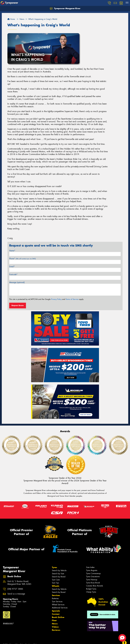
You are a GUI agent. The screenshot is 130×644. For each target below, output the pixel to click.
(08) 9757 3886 (15, 589)
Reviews (56, 630)
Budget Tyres (91, 589)
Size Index (90, 567)
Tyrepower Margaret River (65, 9)
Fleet (54, 620)
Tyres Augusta (92, 570)
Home (11, 19)
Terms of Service (72, 299)
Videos (55, 627)
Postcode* (13, 274)
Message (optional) (17, 282)
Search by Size (58, 574)
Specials (56, 611)
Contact (56, 614)
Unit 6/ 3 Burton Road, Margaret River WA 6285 (19, 583)
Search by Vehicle (59, 570)
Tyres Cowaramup (93, 573)
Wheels (56, 586)
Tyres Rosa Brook (93, 583)
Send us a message (16, 594)
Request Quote (18, 305)
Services (56, 595)
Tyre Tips (55, 583)
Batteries (55, 598)
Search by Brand (59, 577)
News (55, 624)
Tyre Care (56, 580)
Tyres (54, 567)
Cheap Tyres (91, 592)
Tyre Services (57, 602)
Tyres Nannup (92, 580)
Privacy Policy (56, 299)
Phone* (22, 259)
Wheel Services (58, 605)
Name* (12, 251)
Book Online (58, 617)
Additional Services (60, 608)
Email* (12, 266)
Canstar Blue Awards (94, 586)
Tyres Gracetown (93, 577)
